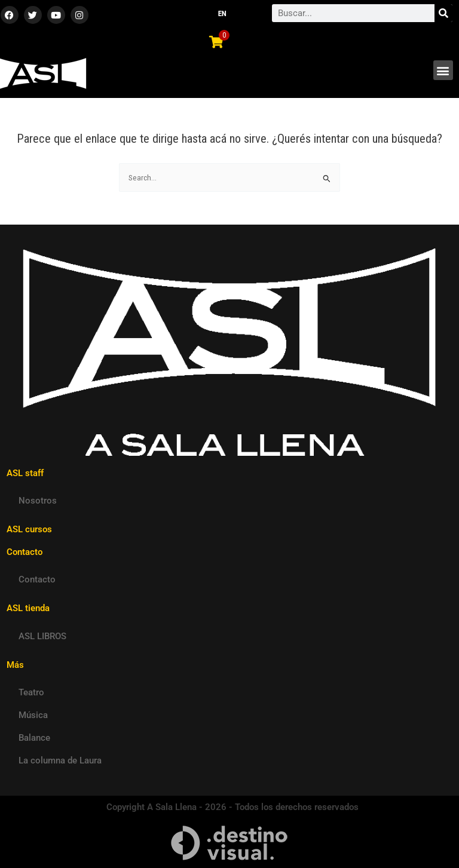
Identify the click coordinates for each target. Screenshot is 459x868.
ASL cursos (29, 529)
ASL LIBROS (42, 636)
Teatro (31, 692)
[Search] (443, 13)
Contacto (37, 579)
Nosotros (38, 501)
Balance (34, 738)
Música (33, 715)
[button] (443, 70)
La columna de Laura (60, 760)
